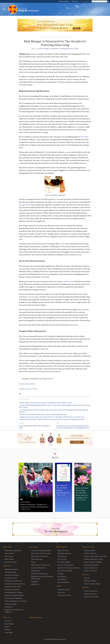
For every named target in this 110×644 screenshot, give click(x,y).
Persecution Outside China (39, 574)
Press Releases (62, 579)
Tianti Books (75, 1)
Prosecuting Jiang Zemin (91, 565)
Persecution (48, 37)
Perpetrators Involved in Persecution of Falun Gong (42, 577)
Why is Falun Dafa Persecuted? (41, 553)
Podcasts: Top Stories (90, 591)
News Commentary (63, 582)
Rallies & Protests (63, 550)
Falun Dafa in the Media (65, 571)
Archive (7, 627)
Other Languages (85, 1)
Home (42, 37)
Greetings (60, 574)
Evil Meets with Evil (90, 553)
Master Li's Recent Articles (92, 584)
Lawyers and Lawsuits (91, 568)
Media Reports (62, 576)
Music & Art (61, 592)
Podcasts (86, 587)
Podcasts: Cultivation (90, 594)
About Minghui (9, 624)
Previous (21, 423)
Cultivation (7, 566)
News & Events (61, 547)
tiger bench (26, 205)
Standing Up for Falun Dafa (13, 581)
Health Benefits (9, 553)
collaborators (68, 281)
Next (58, 423)
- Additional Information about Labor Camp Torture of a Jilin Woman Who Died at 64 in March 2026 (51, 417)
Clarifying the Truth (11, 578)
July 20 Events (62, 559)
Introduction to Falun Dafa (13, 550)
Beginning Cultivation (11, 569)
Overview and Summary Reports (41, 550)
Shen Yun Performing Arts (66, 565)
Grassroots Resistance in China (93, 559)
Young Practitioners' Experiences (15, 584)
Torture (56, 37)
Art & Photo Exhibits (64, 562)
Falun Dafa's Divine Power (13, 587)
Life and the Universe (64, 595)
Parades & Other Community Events (69, 568)
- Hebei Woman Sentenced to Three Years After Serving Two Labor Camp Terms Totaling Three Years (52, 419)
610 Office (85, 137)
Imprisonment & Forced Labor (41, 565)
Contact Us (8, 621)
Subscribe (8, 630)
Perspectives (8, 607)
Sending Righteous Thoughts (13, 592)
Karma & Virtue (88, 547)
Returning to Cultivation (12, 589)
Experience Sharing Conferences (15, 595)
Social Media (9, 632)
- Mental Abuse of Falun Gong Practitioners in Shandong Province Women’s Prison (46, 403)
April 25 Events (62, 556)
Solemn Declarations (90, 571)
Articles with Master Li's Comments (16, 601)
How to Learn (9, 556)
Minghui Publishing (64, 1)
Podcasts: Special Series (91, 597)
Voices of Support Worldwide (93, 562)
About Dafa (7, 547)
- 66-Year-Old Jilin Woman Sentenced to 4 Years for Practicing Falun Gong (43, 414)
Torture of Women (65, 37)
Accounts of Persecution (39, 568)
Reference (86, 574)
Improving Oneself (10, 572)
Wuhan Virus (35, 584)
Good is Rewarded (90, 550)
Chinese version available (27, 384)
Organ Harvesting (37, 559)
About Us (7, 617)
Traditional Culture (63, 589)
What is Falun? (9, 559)
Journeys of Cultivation (12, 575)
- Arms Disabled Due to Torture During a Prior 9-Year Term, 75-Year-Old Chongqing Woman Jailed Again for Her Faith (54, 411)
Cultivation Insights (11, 604)
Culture (59, 586)
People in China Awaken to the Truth (95, 556)
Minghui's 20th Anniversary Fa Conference (14, 611)
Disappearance (36, 571)
